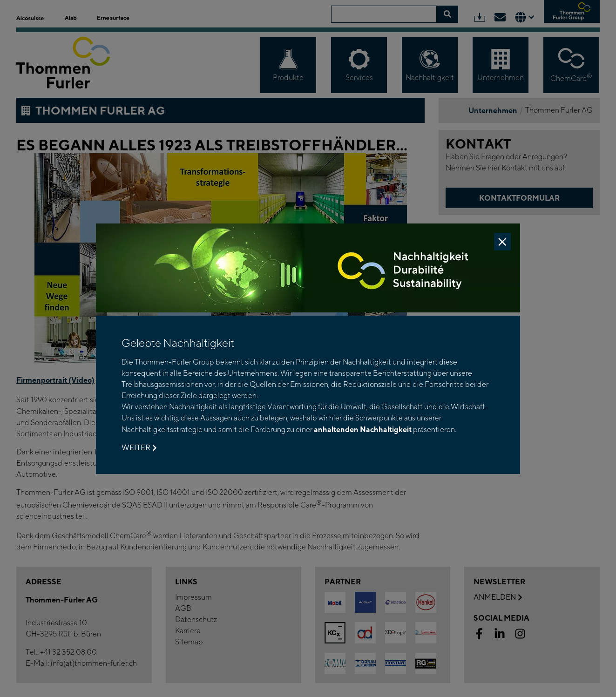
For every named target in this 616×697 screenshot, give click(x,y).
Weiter (139, 448)
